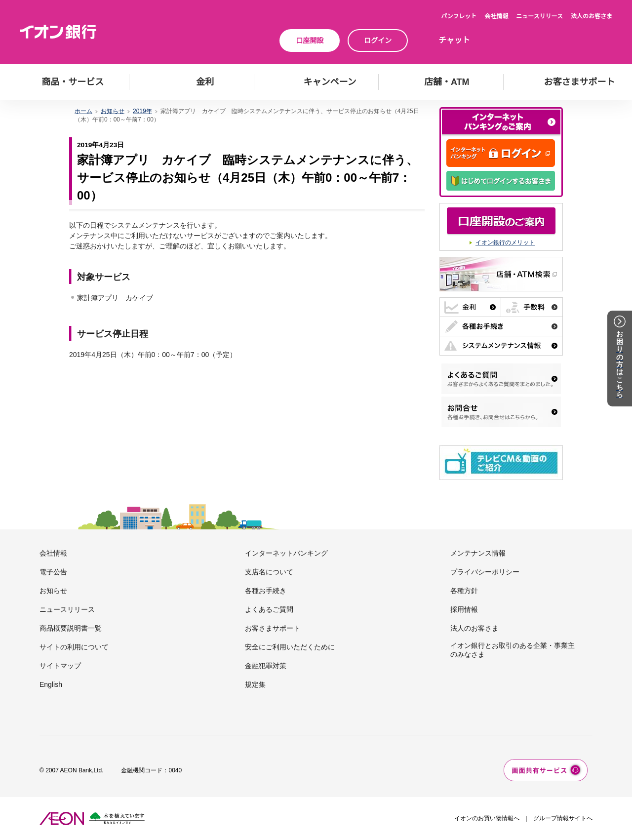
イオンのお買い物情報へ (487, 818)
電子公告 (53, 572)
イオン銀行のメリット (505, 242)
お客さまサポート (273, 628)
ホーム (83, 111)
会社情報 (496, 16)
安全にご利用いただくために (290, 647)
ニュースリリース (539, 16)
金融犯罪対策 (266, 666)
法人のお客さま (592, 16)
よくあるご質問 (269, 609)
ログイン (378, 40)
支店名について (269, 572)
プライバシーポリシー (485, 572)
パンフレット (459, 16)
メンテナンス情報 (478, 553)
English (51, 684)
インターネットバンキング (286, 553)
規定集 (255, 684)
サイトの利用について (74, 647)
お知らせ (113, 111)
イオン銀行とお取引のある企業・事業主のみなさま (513, 650)
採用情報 (464, 609)
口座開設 (310, 40)
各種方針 (464, 591)
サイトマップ (60, 666)
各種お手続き (266, 591)
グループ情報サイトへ (563, 818)
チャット (454, 40)
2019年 (142, 111)
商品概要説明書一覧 (71, 628)
